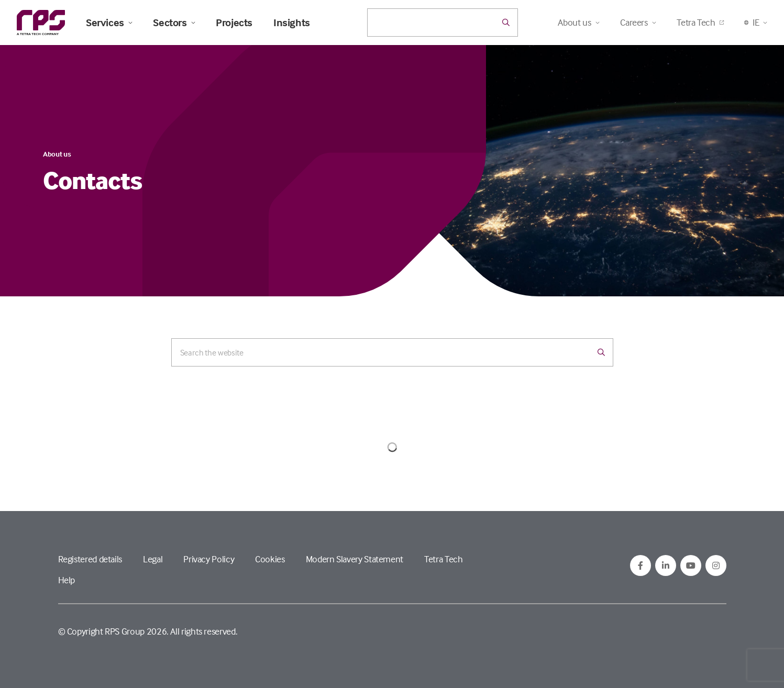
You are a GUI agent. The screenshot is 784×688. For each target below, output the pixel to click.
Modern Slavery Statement (355, 559)
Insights (292, 23)
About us (57, 154)
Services (109, 23)
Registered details (90, 559)
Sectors (174, 23)
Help (67, 580)
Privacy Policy (209, 559)
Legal (153, 559)
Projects (234, 23)
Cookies (270, 559)
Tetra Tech (700, 22)
